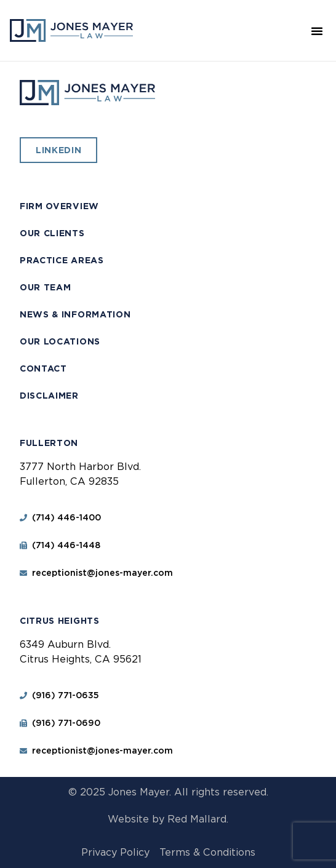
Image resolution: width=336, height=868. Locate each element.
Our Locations (60, 341)
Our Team (46, 287)
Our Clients (52, 233)
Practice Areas (62, 260)
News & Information (75, 314)
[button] (317, 31)
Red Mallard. (198, 819)
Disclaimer (49, 396)
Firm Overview (59, 206)
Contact (43, 368)
